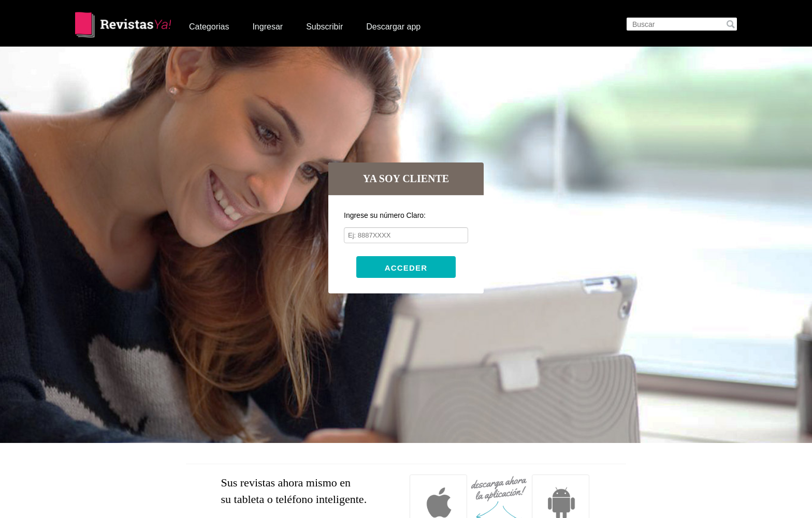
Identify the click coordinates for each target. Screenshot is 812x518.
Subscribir (324, 27)
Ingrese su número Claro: (385, 215)
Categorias (209, 27)
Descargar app (393, 27)
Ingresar (267, 27)
